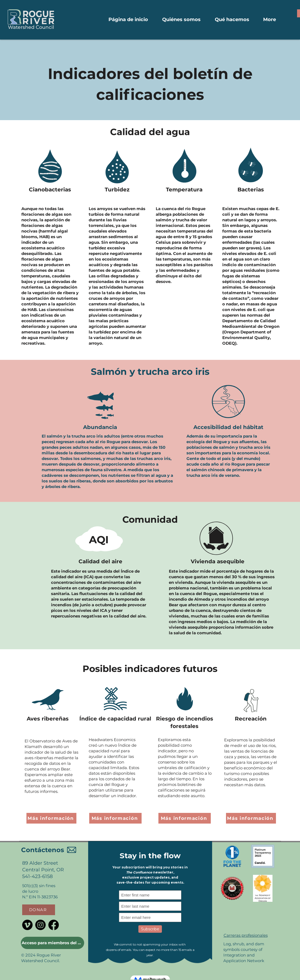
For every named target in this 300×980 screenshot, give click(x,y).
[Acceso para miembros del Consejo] (52, 943)
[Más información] (51, 818)
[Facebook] (54, 925)
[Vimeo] (27, 925)
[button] (39, 910)
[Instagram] (40, 925)
